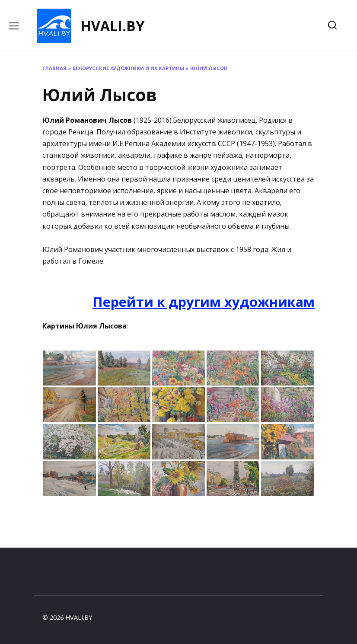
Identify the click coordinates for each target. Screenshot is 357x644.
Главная (54, 68)
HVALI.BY (112, 26)
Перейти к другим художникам (204, 302)
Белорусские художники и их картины (128, 68)
